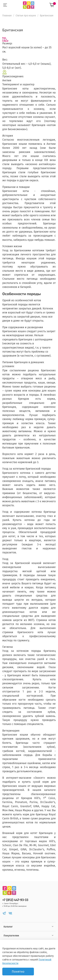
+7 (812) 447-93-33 (15, 900)
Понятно (18, 972)
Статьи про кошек (26, 15)
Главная (7, 15)
